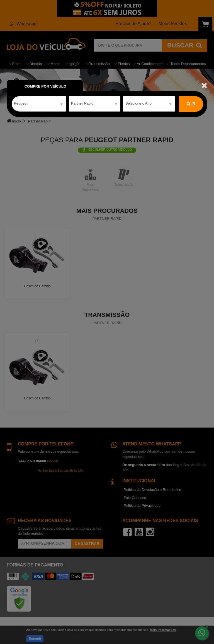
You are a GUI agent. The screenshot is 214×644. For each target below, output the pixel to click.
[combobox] (39, 104)
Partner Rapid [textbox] (82, 104)
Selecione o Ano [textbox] (138, 104)
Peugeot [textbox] (21, 104)
